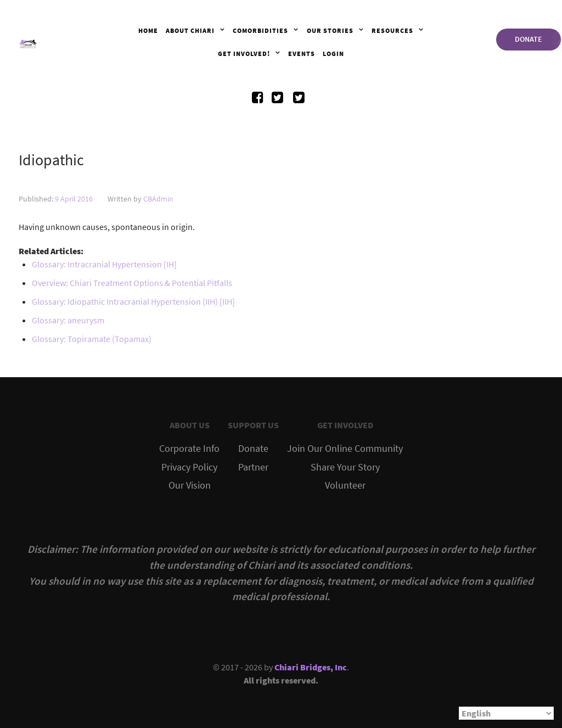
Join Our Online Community (345, 449)
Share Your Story (345, 467)
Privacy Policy (189, 467)
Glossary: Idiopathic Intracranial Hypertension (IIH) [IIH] (133, 301)
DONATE (529, 39)
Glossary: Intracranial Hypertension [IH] (104, 264)
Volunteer (345, 485)
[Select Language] (506, 713)
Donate (253, 449)
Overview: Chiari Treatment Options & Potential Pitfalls (132, 283)
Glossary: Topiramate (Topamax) (92, 339)
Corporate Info (189, 449)
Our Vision (190, 485)
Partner (253, 467)
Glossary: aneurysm (68, 320)
